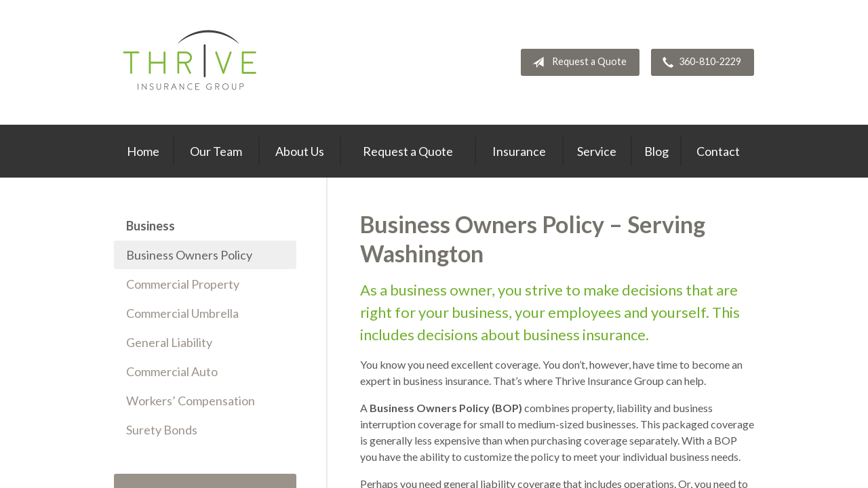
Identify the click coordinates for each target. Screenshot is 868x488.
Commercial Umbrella (182, 313)
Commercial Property (183, 284)
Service (597, 151)
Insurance (519, 151)
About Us (300, 151)
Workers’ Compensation (191, 401)
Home (143, 151)
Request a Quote (577, 62)
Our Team (216, 151)
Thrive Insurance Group (192, 62)
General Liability (169, 342)
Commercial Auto (172, 371)
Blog (656, 151)
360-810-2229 (699, 62)
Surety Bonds (162, 430)
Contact (718, 151)
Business (151, 226)
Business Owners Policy (189, 255)
